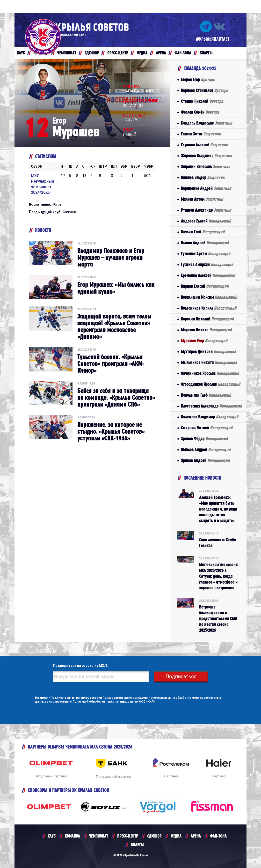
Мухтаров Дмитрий (209, 352)
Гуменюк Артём (206, 254)
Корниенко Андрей (206, 188)
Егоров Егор (198, 79)
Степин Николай (202, 101)
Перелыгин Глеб (206, 395)
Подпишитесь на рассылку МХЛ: (80, 666)
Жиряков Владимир (206, 156)
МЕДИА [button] (142, 53)
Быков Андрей (205, 243)
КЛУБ (52, 836)
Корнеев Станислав (204, 90)
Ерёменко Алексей (208, 275)
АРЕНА (196, 836)
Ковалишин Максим (209, 297)
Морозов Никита (206, 330)
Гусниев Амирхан (207, 264)
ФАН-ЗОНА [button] (183, 53)
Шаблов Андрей (206, 449)
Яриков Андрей (205, 460)
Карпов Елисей (205, 286)
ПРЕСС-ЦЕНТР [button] (118, 53)
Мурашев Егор (204, 341)
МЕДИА (176, 836)
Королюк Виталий (207, 319)
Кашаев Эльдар (203, 177)
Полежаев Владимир (210, 417)
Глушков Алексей (204, 145)
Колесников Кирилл (209, 308)
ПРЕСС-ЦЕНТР (128, 836)
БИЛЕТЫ (137, 845)
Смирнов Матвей (207, 428)
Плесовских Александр (211, 406)
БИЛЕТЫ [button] (206, 53)
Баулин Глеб (203, 232)
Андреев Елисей (206, 221)
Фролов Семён (200, 112)
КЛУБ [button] (21, 53)
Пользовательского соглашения (126, 698)
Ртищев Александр (206, 210)
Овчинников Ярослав (210, 373)
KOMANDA (72, 836)
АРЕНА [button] (161, 53)
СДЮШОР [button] (92, 53)
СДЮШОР (154, 836)
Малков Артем (202, 199)
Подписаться (181, 676)
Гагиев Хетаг (201, 134)
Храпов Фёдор (204, 439)
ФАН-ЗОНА (218, 836)
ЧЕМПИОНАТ (99, 836)
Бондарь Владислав (207, 123)
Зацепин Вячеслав (206, 167)
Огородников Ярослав (211, 384)
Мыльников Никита (209, 362)
